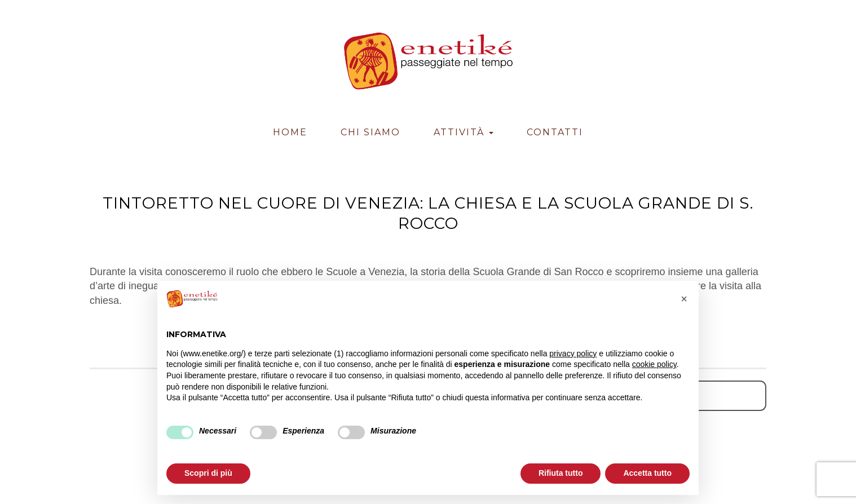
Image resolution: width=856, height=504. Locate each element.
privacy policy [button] (573, 353)
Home (290, 132)
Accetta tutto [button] (647, 473)
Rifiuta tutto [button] (561, 473)
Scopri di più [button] (208, 473)
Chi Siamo (370, 132)
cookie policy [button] (654, 364)
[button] (684, 299)
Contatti (555, 132)
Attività (464, 132)
